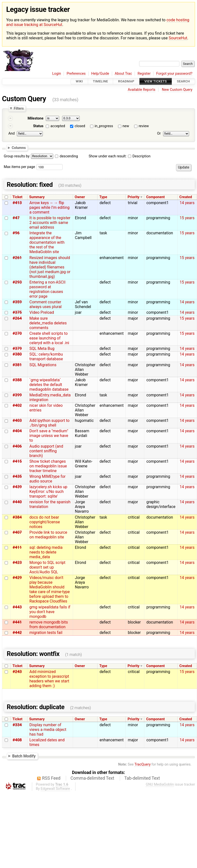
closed (80, 126)
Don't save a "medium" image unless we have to (49, 436)
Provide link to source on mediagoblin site (48, 535)
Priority (134, 197)
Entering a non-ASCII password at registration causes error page (48, 289)
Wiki (79, 82)
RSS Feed (51, 778)
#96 (16, 233)
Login (57, 74)
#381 (17, 365)
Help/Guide (100, 74)
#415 (17, 461)
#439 (17, 487)
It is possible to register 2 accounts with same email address (50, 223)
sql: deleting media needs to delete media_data (46, 552)
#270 (17, 333)
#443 (17, 607)
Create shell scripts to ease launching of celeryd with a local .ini (49, 338)
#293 (17, 282)
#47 (16, 218)
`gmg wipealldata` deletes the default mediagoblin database (49, 385)
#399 (17, 395)
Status (38, 126)
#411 (17, 547)
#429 (17, 578)
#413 (17, 203)
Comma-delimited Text (92, 778)
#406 (17, 446)
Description (139, 156)
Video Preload (42, 312)
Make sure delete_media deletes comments (48, 323)
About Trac (123, 74)
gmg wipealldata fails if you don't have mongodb (50, 612)
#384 (17, 517)
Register (144, 74)
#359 (17, 302)
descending (69, 156)
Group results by (17, 156)
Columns (19, 148)
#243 (17, 672)
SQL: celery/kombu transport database (46, 357)
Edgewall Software (55, 789)
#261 (17, 258)
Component (156, 197)
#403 (17, 421)
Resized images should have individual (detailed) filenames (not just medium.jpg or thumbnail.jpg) (50, 267)
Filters (19, 108)
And (12, 133)
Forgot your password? (174, 74)
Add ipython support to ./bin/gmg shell (49, 423)
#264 (17, 318)
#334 (17, 725)
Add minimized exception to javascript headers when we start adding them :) (49, 679)
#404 (17, 431)
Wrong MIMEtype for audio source (48, 479)
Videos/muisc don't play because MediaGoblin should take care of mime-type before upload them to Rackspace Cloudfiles (50, 589)
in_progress (104, 126)
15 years (187, 218)
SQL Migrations (43, 365)
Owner (80, 197)
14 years (187, 203)
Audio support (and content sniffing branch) (46, 451)
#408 (17, 740)
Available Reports (142, 90)
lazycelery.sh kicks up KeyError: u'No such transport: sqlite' (48, 492)
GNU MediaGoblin (160, 784)
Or (159, 133)
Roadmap (126, 82)
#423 (17, 563)
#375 (17, 312)
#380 (17, 354)
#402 (17, 405)
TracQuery (142, 764)
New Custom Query (177, 90)
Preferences (76, 74)
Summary (37, 197)
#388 (17, 380)
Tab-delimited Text (142, 778)
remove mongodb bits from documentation (49, 625)
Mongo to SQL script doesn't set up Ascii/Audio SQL (47, 567)
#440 (17, 502)
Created (186, 197)
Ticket (17, 197)
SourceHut (178, 38)
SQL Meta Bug (42, 349)
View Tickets (156, 82)
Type (103, 197)
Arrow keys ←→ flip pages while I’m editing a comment (49, 207)
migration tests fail (46, 633)
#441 (17, 622)
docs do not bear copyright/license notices (45, 522)
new (126, 126)
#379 (17, 349)
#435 (17, 476)
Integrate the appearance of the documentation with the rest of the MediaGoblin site (47, 242)
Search (183, 82)
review (144, 126)
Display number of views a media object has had (48, 730)
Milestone (35, 118)
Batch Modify (24, 756)
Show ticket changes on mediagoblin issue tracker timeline (48, 466)
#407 (17, 532)
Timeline (101, 82)
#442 (17, 633)
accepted (58, 126)
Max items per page (19, 167)
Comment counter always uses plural (46, 304)
